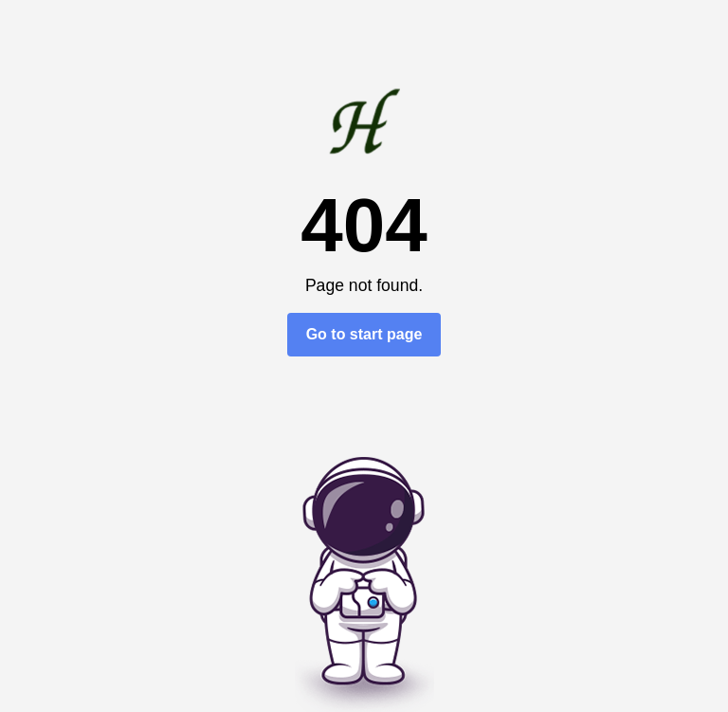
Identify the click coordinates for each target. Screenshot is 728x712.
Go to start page (364, 334)
